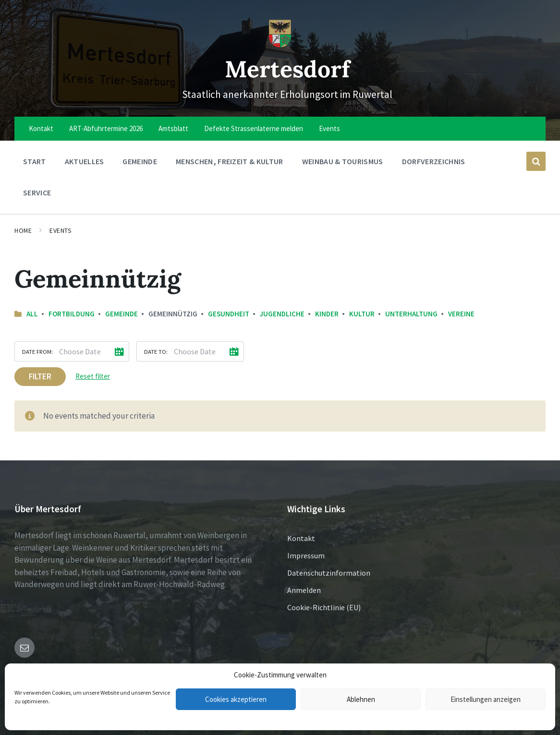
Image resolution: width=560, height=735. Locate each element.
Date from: (37, 351)
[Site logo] (280, 45)
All (32, 314)
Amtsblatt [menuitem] (173, 128)
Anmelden (304, 590)
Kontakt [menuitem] (41, 128)
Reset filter (93, 376)
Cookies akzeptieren (236, 699)
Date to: (156, 351)
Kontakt (301, 538)
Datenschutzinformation (329, 573)
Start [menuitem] (35, 161)
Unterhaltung (411, 314)
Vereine (461, 314)
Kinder (327, 314)
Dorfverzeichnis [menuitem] (434, 161)
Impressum (306, 555)
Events (61, 230)
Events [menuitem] (329, 128)
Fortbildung (72, 314)
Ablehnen (361, 699)
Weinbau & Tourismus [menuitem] (343, 161)
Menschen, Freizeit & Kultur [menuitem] (230, 161)
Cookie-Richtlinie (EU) (324, 607)
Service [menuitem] (37, 193)
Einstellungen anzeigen (486, 699)
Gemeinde (122, 314)
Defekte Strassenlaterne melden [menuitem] (254, 128)
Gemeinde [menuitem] (140, 161)
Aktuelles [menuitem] (85, 161)
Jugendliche (282, 314)
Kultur (362, 314)
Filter (40, 376)
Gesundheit (229, 314)
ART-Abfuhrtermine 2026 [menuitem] (106, 128)
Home (23, 230)
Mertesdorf (287, 68)
